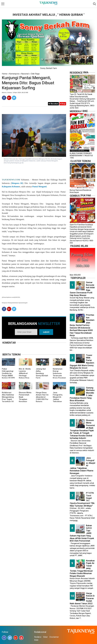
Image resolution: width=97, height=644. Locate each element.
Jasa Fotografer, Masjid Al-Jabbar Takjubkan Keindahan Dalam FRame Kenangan (59, 400)
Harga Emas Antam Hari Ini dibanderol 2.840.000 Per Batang (42, 397)
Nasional (25, 74)
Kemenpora (14, 74)
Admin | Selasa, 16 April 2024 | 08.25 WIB (15, 93)
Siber (45, 637)
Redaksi (38, 637)
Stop (63, 104)
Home (4, 74)
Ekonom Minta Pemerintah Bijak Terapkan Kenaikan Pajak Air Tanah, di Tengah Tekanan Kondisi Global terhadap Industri (82, 429)
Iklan (36, 640)
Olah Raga (35, 74)
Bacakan (53, 104)
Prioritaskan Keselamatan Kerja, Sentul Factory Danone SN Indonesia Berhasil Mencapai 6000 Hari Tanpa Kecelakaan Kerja (82, 325)
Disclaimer (54, 637)
